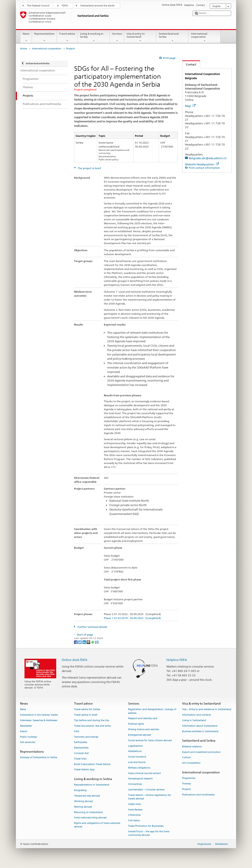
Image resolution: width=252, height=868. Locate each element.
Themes (186, 784)
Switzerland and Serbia (172, 37)
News (26, 37)
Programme (189, 778)
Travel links (80, 759)
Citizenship (134, 815)
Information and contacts (196, 715)
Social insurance (137, 757)
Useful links (134, 804)
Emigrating (80, 790)
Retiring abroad (83, 807)
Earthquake (81, 742)
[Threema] (89, 642)
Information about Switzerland (200, 726)
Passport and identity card (143, 719)
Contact (189, 64)
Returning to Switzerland (88, 812)
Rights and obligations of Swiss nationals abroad (97, 825)
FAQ (77, 731)
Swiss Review (135, 810)
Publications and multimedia (198, 795)
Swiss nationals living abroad (90, 818)
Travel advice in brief (86, 715)
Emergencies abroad (140, 735)
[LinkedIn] (85, 642)
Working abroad (83, 801)
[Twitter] (80, 642)
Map (190, 106)
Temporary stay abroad (87, 796)
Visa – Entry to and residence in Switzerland (207, 710)
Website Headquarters (202, 164)
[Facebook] (76, 642)
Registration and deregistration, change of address (152, 711)
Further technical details (92, 627)
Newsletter (26, 726)
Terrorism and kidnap (86, 737)
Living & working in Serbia (94, 37)
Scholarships (135, 784)
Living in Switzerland (194, 720)
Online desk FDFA (75, 660)
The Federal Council (38, 6)
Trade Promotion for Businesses (146, 826)
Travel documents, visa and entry (92, 726)
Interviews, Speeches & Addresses (39, 720)
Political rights (136, 724)
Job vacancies (28, 742)
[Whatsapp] (93, 642)
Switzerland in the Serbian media (39, 715)
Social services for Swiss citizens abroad (150, 740)
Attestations (135, 751)
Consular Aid (81, 753)
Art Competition (191, 763)
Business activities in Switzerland (200, 731)
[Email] (97, 642)
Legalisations (135, 746)
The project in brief (89, 168)
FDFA (65, 6)
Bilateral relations (192, 747)
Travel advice (67, 37)
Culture (186, 758)
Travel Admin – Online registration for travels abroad (150, 797)
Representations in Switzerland (92, 785)
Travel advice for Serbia (87, 710)
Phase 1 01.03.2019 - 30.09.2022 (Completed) (132, 618)
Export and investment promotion (201, 752)
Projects (186, 789)
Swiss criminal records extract (144, 773)
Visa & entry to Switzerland (140, 37)
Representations (44, 37)
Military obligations (139, 768)
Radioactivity (81, 748)
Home (23, 49)
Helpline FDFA (177, 660)
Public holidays (28, 737)
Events (24, 731)
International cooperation (205, 37)
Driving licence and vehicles (144, 729)
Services (117, 37)
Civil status (134, 821)
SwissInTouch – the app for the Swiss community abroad (149, 833)
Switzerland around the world (97, 6)
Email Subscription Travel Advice (92, 764)
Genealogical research (140, 779)
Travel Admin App (84, 770)
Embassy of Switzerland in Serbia (39, 758)
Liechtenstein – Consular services (146, 790)
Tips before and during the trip (92, 720)
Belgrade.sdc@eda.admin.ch (208, 158)
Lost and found (137, 762)
